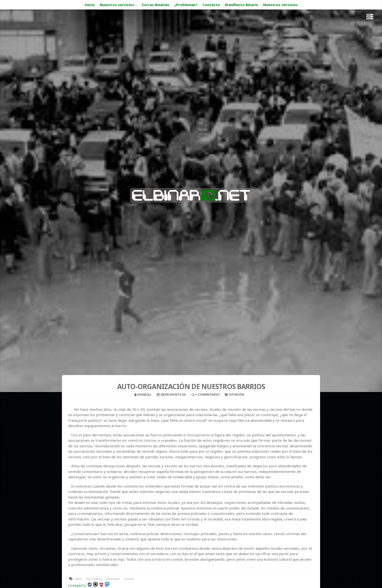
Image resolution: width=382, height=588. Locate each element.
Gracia (129, 579)
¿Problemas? (186, 5)
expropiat (113, 579)
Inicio (90, 5)
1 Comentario (207, 394)
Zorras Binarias (155, 5)
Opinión (237, 394)
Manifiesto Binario (242, 5)
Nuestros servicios (117, 5)
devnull (144, 394)
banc (79, 579)
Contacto (211, 5)
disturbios (94, 579)
